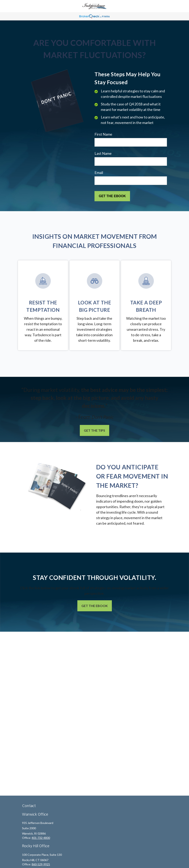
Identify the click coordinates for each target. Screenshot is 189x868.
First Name (103, 134)
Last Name (103, 153)
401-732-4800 (41, 838)
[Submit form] (112, 196)
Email (99, 172)
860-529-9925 (41, 864)
